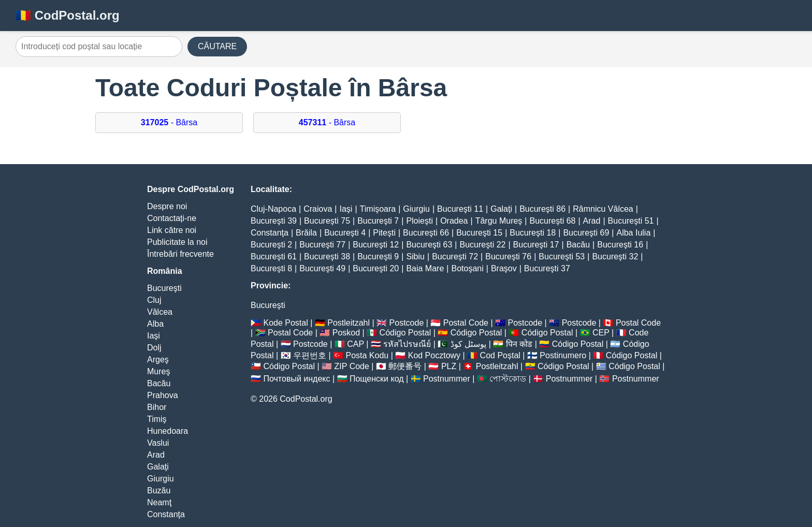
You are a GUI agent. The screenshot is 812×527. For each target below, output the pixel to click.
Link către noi (172, 230)
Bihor (157, 407)
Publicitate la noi (177, 242)
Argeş (158, 360)
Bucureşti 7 (378, 221)
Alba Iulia (633, 233)
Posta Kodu (367, 355)
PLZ (449, 366)
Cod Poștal (500, 355)
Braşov (504, 268)
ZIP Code (352, 366)
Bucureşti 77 (322, 245)
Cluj (154, 300)
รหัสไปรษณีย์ (407, 344)
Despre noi (167, 206)
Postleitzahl (349, 323)
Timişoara (378, 209)
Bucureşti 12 (376, 245)
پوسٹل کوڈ (468, 344)
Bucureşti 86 (542, 209)
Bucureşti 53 (562, 257)
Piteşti (384, 233)
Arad (156, 455)
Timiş (157, 419)
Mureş (158, 371)
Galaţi (158, 467)
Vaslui (158, 443)
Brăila (306, 233)
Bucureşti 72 (455, 257)
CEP (601, 333)
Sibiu (415, 257)
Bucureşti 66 (426, 233)
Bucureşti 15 (479, 233)
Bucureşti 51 (631, 221)
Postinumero (563, 355)
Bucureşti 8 (271, 268)
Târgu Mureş (499, 221)
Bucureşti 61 (274, 257)
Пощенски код (377, 379)
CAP (356, 344)
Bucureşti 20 (376, 268)
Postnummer (447, 379)
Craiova (318, 209)
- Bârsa (169, 122)
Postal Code (466, 323)
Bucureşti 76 (508, 257)
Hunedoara (168, 431)
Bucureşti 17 (536, 245)
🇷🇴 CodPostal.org (68, 15)
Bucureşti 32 (615, 257)
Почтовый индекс (296, 379)
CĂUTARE (217, 46)
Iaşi (154, 336)
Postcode (407, 323)
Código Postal (405, 333)
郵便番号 (405, 366)
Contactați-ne (172, 218)
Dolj (154, 348)
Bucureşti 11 (460, 209)
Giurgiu (161, 479)
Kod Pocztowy (434, 355)
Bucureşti (164, 288)
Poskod (346, 333)
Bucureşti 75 (327, 221)
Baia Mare (425, 268)
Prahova (163, 395)
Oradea (454, 221)
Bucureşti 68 (553, 221)
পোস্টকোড (508, 379)
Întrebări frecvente (180, 254)
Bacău (159, 383)
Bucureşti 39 (274, 221)
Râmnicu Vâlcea (603, 209)
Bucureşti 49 (322, 268)
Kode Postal (285, 323)
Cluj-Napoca (273, 209)
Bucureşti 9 (378, 257)
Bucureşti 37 (547, 268)
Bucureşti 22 (482, 245)
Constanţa (166, 514)
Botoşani (467, 268)
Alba (155, 324)
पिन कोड (519, 344)
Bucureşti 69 (586, 233)
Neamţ (159, 502)
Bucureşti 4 (345, 233)
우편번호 (310, 355)
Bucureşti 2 (271, 245)
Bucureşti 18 (533, 233)
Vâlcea (160, 312)
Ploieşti (419, 221)
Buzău (159, 491)
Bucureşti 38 (327, 257)
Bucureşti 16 (620, 245)
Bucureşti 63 (429, 245)
